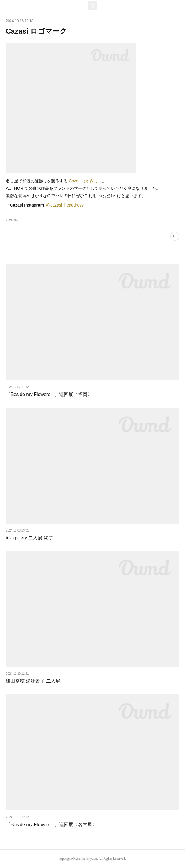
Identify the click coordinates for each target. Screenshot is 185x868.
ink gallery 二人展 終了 (30, 538)
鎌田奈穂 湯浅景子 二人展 (33, 681)
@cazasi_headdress (65, 205)
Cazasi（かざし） (85, 181)
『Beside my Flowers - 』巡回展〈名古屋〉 (51, 825)
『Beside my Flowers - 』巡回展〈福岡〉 (49, 394)
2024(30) (12, 220)
